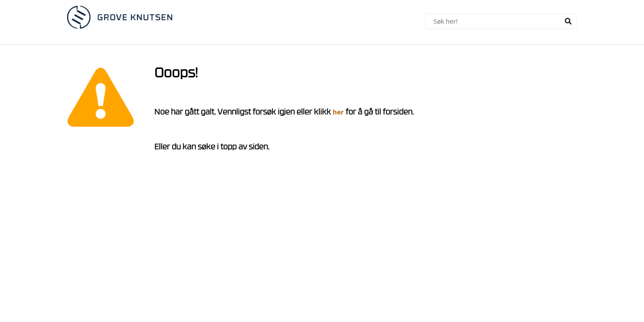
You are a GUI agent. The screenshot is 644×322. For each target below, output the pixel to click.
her (338, 112)
